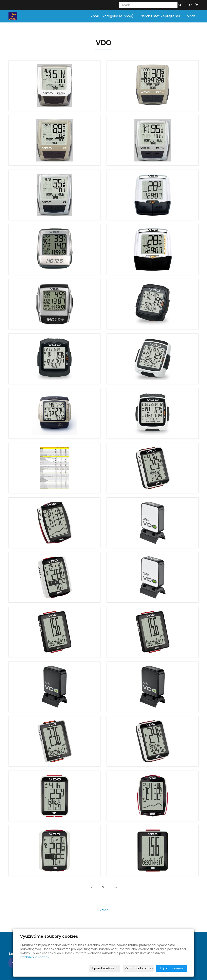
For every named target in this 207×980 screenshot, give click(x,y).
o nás (193, 16)
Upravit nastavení (105, 968)
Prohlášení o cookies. (35, 957)
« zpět (104, 910)
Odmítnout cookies (139, 968)
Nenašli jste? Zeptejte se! (160, 16)
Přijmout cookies (172, 968)
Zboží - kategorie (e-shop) (112, 16)
